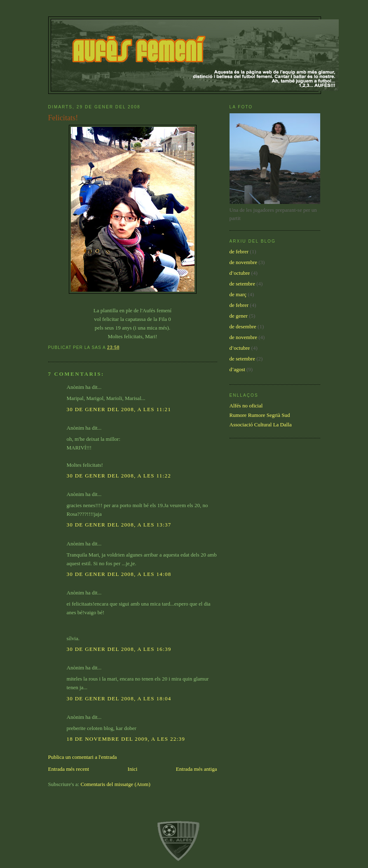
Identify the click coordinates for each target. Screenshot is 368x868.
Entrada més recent (69, 769)
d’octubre (240, 273)
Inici (133, 769)
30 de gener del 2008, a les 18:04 (119, 698)
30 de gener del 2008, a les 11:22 (119, 476)
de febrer (239, 252)
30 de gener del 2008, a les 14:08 (119, 574)
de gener (239, 316)
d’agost (237, 369)
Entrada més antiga (197, 769)
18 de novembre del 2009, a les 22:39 (126, 739)
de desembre (243, 326)
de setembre (242, 284)
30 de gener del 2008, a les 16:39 (119, 649)
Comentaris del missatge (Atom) (115, 784)
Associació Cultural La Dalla (261, 425)
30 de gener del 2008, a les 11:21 (119, 409)
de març (238, 294)
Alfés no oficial (246, 406)
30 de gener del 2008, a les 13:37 (119, 525)
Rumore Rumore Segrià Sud (260, 415)
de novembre (244, 262)
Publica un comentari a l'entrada (83, 757)
